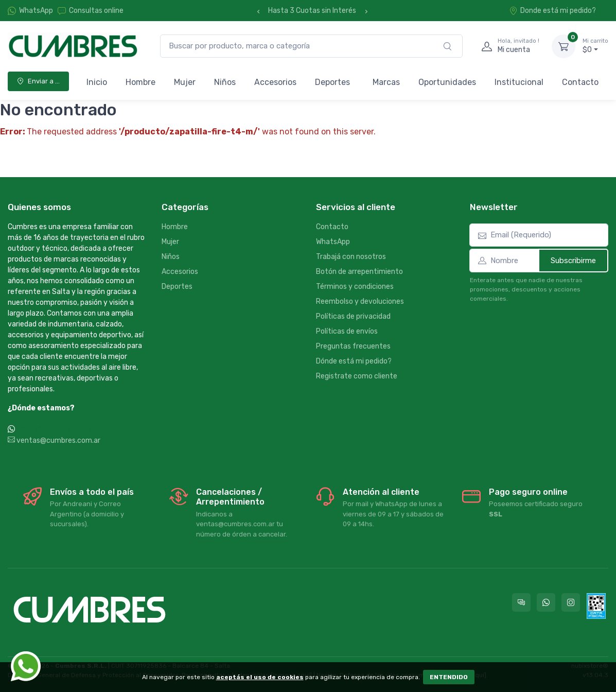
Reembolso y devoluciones (360, 301)
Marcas (386, 82)
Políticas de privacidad (353, 316)
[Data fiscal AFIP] (596, 606)
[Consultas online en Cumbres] (521, 602)
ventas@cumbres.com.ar (54, 440)
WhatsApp (36, 11)
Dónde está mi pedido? (354, 361)
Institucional (519, 82)
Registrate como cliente (357, 376)
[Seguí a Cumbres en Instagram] (571, 602)
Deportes (332, 82)
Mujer (185, 82)
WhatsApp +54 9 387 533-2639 (70, 430)
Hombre (140, 82)
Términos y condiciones (355, 287)
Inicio (97, 82)
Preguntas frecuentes (353, 346)
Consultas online (91, 11)
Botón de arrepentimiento (359, 272)
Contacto (580, 82)
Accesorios (275, 82)
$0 (595, 46)
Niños (225, 82)
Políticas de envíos (347, 331)
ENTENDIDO (449, 677)
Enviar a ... (38, 81)
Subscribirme (573, 261)
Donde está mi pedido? (552, 11)
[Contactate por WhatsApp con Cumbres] (546, 602)
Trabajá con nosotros (351, 257)
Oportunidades (447, 82)
